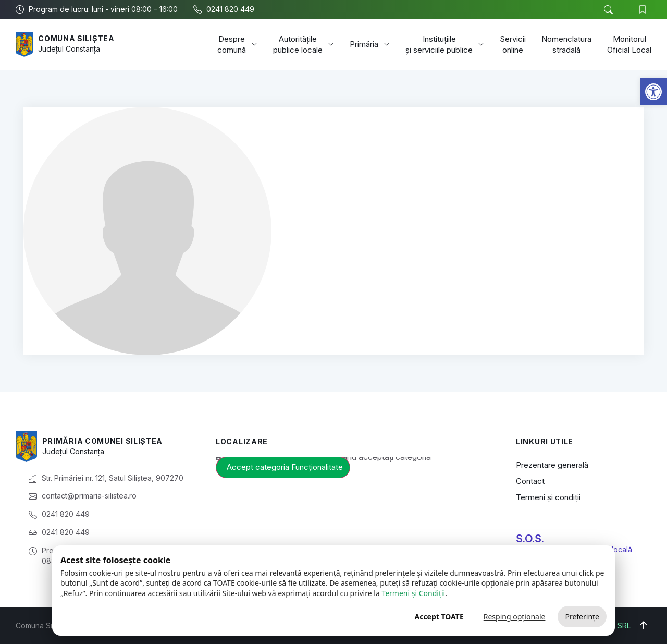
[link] (653, 92)
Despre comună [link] (237, 44)
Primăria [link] (370, 44)
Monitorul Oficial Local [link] (629, 44)
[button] (608, 10)
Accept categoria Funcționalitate (285, 467)
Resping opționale (515, 617)
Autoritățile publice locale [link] (304, 44)
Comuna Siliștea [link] (76, 38)
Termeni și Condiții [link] (413, 593)
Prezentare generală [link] (552, 465)
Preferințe (582, 617)
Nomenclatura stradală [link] (566, 44)
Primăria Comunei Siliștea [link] (103, 441)
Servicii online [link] (513, 44)
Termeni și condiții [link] (548, 497)
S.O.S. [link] (530, 539)
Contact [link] (530, 481)
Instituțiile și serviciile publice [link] (445, 44)
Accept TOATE (439, 617)
